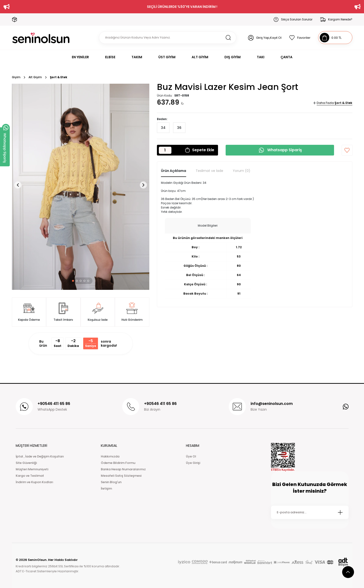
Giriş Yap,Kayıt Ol (269, 38)
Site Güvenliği (26, 463)
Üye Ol (191, 456)
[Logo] (41, 38)
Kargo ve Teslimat (30, 476)
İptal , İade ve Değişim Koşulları (40, 456)
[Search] (168, 38)
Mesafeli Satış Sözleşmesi (121, 476)
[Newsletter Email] (310, 512)
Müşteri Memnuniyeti (32, 469)
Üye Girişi (193, 463)
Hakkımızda (110, 456)
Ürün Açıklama (174, 171)
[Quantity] (165, 150)
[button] (73, 281)
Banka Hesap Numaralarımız (123, 469)
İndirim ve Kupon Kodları (34, 482)
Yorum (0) (242, 171)
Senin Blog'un (111, 482)
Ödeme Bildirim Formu (118, 463)
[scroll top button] (348, 572)
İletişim (106, 488)
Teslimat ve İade (209, 171)
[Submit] (340, 512)
